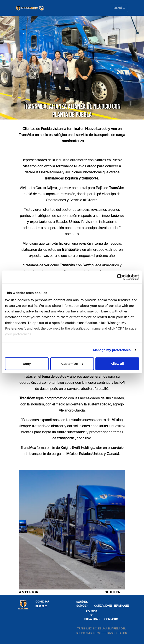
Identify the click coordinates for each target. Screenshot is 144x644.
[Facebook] (37, 606)
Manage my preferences (112, 350)
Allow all (117, 364)
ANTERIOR (29, 592)
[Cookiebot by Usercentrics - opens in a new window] (120, 277)
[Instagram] (40, 606)
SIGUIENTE (115, 592)
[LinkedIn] (43, 606)
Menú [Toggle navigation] (119, 8)
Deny (27, 364)
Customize (72, 364)
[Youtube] (46, 606)
